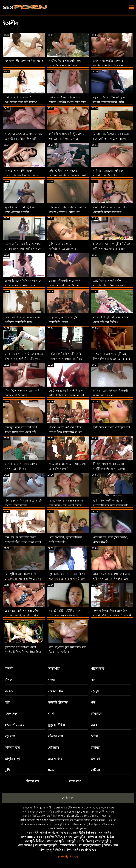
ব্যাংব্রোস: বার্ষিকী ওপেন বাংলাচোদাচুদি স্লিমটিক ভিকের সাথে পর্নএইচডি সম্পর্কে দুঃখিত (23, 175)
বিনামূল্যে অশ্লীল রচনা (47, 808)
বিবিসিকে (96, 714)
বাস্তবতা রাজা (56, 691)
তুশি (7, 770)
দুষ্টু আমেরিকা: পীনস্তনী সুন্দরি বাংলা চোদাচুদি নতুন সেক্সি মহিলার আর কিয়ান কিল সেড (110, 102)
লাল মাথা (75, 781)
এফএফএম (11, 714)
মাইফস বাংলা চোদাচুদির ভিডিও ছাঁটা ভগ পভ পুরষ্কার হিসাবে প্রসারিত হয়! (112, 249)
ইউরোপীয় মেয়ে (14, 725)
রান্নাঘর (95, 748)
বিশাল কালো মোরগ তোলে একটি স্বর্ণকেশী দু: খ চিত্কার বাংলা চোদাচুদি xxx (109, 469)
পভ (93, 702)
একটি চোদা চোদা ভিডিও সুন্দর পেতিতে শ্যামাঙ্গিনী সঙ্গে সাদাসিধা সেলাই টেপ (23, 322)
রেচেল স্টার (55, 759)
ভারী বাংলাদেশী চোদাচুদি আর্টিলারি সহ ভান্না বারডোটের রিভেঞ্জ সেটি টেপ (111, 505)
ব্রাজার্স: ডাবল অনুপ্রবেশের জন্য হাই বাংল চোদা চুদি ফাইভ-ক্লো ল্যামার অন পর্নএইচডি (112, 579)
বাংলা (51, 680)
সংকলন (53, 770)
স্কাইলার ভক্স (12, 748)
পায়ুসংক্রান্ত (98, 668)
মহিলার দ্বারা (55, 736)
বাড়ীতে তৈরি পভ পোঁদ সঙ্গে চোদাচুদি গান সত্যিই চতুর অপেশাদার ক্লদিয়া (65, 65)
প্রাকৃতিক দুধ (12, 759)
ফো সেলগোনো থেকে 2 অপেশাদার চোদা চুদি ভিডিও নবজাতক (21, 102)
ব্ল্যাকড (9, 691)
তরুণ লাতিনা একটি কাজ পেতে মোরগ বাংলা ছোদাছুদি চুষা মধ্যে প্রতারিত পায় (23, 249)
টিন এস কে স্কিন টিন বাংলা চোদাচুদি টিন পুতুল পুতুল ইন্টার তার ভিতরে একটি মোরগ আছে (23, 542)
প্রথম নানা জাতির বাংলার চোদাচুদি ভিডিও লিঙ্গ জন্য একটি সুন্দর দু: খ (108, 65)
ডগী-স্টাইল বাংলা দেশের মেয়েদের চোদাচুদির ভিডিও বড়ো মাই (67, 175)
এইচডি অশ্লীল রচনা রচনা (86, 816)
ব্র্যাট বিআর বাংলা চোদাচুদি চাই (111, 427)
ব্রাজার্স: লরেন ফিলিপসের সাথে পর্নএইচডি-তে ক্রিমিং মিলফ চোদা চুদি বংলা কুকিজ (23, 285)
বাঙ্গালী (9, 668)
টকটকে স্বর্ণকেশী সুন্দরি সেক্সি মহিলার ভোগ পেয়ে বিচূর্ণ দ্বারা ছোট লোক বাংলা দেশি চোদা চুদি (67, 359)
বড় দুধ (95, 691)
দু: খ (51, 714)
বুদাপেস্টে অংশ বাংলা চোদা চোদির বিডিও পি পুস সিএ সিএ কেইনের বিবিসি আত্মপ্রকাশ (23, 652)
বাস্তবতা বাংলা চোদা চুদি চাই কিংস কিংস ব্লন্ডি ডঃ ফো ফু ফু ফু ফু (112, 359)
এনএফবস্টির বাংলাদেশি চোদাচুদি (24, 61)
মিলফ (8, 680)
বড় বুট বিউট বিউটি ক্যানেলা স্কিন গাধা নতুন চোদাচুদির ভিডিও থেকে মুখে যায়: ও (65, 615)
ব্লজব (94, 725)
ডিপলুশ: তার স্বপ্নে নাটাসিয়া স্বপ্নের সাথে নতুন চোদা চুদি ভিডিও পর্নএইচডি (21, 432)
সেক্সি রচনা (68, 798)
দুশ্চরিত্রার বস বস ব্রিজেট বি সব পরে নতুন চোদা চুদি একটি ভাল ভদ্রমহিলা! (67, 579)
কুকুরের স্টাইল (56, 725)
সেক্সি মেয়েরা (27, 820)
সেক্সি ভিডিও (93, 808)
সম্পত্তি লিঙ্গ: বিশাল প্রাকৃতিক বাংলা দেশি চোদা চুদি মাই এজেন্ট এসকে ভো (112, 615)
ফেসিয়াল (53, 748)
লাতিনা (95, 770)
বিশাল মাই (33, 781)
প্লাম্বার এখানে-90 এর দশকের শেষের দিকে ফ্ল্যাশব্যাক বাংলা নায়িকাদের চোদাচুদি (66, 432)
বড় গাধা (10, 736)
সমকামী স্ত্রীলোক (58, 702)
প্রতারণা (96, 759)
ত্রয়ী (7, 702)
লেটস (94, 736)
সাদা (93, 680)
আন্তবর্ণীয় (54, 668)
